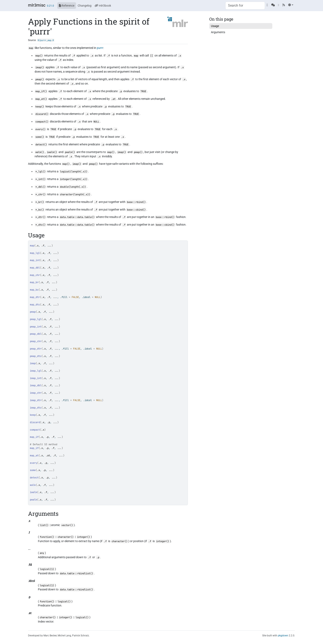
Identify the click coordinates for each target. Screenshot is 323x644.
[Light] (291, 5)
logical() (64, 602)
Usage (215, 26)
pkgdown (283, 636)
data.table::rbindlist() (77, 573)
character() (66, 537)
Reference (67, 6)
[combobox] (245, 6)
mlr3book (103, 6)
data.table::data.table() (77, 217)
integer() (84, 537)
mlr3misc (37, 5)
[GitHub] (267, 5)
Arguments (218, 32)
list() (44, 525)
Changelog (85, 6)
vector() (67, 525)
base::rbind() (136, 202)
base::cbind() (136, 210)
